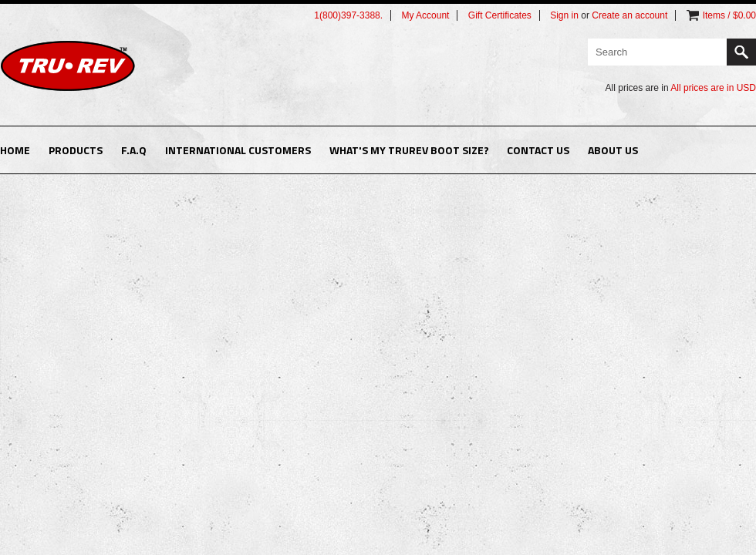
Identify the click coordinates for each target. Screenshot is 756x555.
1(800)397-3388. (348, 15)
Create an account (629, 15)
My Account (425, 15)
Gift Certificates (500, 15)
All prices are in (713, 88)
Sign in (564, 15)
